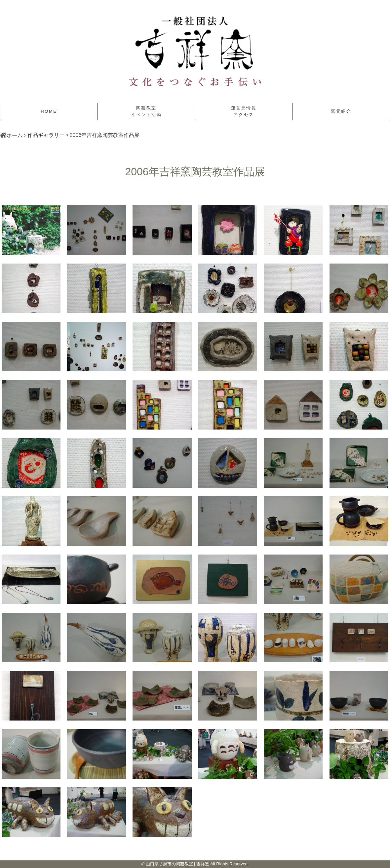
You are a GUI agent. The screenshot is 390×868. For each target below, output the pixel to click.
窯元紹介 (341, 111)
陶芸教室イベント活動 (146, 111)
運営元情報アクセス (244, 111)
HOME (49, 111)
